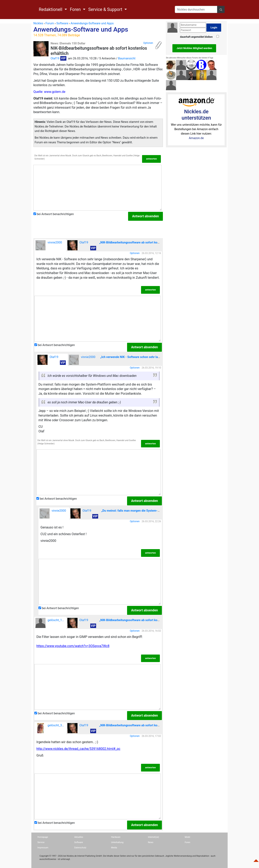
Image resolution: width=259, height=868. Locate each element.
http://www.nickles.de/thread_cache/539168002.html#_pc (78, 749)
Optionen (148, 43)
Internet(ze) (153, 837)
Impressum (43, 848)
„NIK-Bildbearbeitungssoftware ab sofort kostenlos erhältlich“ (140, 242)
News (151, 842)
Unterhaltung (117, 842)
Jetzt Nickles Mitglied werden (194, 48)
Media (114, 848)
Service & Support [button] (106, 9)
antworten (151, 159)
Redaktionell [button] (51, 9)
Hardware (116, 837)
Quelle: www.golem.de (49, 92)
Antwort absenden (145, 216)
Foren (187, 842)
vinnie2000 (49, 245)
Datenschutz (80, 848)
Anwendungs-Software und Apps (98, 31)
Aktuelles (79, 837)
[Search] (196, 9)
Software (79, 842)
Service (41, 842)
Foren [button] (76, 9)
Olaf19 (55, 58)
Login (214, 27)
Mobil (187, 837)
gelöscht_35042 (51, 728)
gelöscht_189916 (51, 623)
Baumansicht (127, 58)
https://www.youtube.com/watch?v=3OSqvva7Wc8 (73, 646)
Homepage (43, 837)
